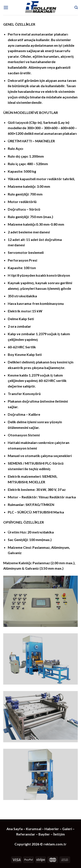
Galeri (67, 829)
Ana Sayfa (15, 829)
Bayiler (44, 834)
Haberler (52, 829)
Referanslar (26, 834)
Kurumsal (34, 829)
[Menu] (6, 7)
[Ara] (76, 8)
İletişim (59, 834)
